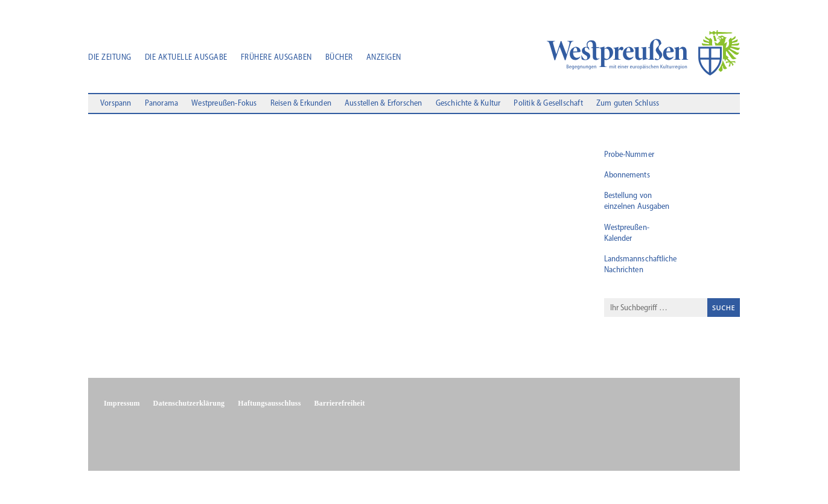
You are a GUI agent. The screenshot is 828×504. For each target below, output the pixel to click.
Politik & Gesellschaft (548, 104)
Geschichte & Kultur (468, 104)
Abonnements (627, 175)
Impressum (122, 404)
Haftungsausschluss (269, 404)
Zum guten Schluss (628, 104)
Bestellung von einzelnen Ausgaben (637, 201)
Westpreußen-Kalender (627, 233)
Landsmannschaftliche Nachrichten (641, 265)
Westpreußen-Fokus (224, 104)
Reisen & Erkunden (301, 104)
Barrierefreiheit (340, 404)
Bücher (339, 58)
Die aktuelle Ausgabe (186, 58)
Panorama (162, 104)
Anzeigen (384, 58)
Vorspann (116, 104)
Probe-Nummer (629, 155)
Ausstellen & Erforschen (384, 104)
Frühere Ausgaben (276, 58)
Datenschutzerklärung (189, 404)
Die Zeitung (110, 58)
